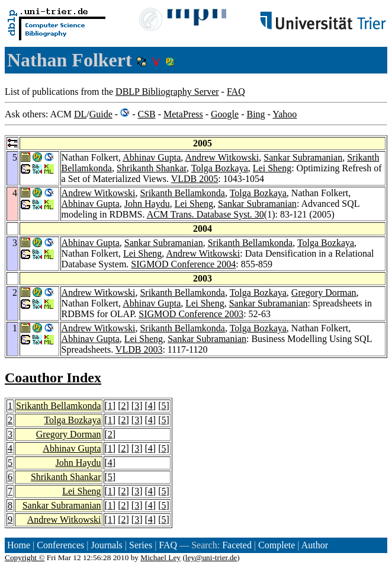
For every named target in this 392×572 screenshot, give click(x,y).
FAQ (236, 92)
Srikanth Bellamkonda (182, 193)
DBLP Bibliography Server (167, 92)
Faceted (237, 545)
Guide (101, 114)
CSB (146, 114)
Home (19, 545)
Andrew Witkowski (222, 157)
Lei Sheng (272, 168)
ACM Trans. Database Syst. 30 (205, 214)
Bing (256, 114)
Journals (106, 545)
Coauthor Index (53, 378)
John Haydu (147, 204)
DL (80, 114)
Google (225, 114)
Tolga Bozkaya (220, 168)
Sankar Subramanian (303, 157)
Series (141, 545)
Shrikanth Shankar (152, 168)
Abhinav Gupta (152, 157)
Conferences (60, 545)
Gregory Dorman (324, 293)
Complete (277, 545)
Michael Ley (160, 557)
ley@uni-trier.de (211, 557)
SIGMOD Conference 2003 (191, 314)
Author (315, 545)
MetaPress (183, 114)
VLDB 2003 (139, 349)
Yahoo (285, 114)
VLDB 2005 (195, 179)
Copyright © (25, 557)
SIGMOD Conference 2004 (183, 264)
